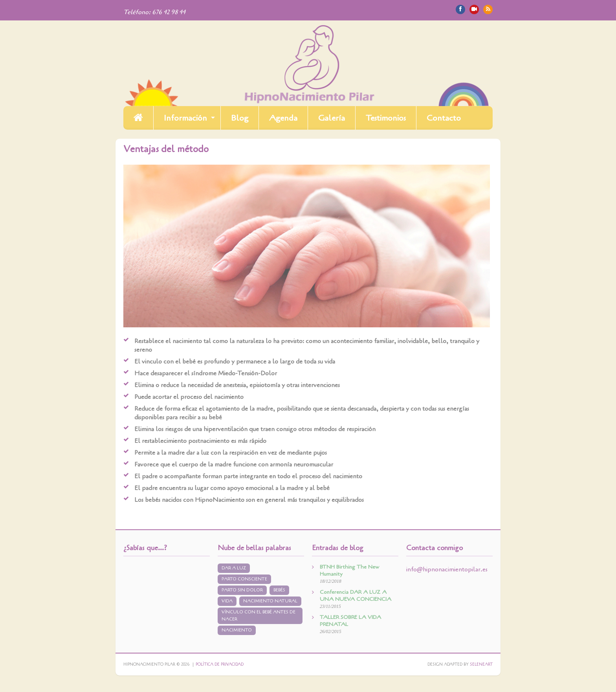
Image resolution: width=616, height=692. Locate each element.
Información (185, 118)
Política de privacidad (220, 664)
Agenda (283, 118)
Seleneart (481, 664)
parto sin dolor (242, 590)
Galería (332, 118)
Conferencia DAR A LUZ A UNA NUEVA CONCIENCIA (356, 596)
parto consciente (244, 579)
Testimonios (386, 118)
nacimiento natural (270, 601)
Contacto (444, 118)
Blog (240, 118)
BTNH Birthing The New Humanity (349, 570)
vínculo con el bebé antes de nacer (258, 616)
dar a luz (234, 568)
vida (227, 601)
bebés (279, 590)
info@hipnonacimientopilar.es (447, 569)
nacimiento (237, 630)
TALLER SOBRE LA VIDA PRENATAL (350, 621)
